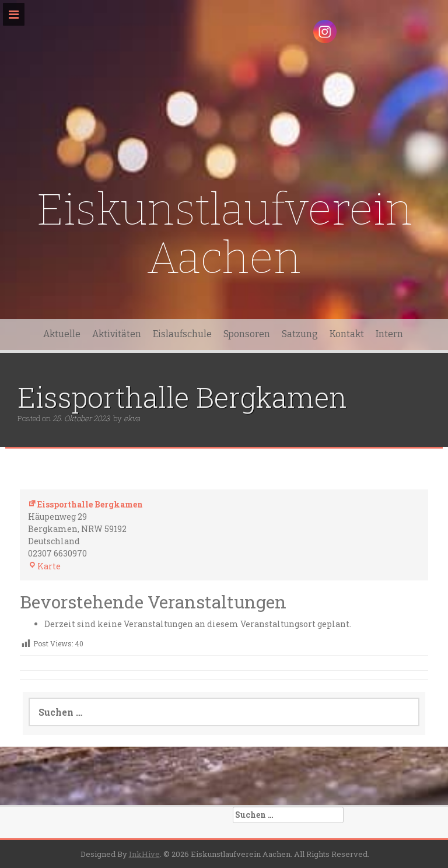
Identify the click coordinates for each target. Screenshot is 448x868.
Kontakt (347, 334)
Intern (389, 334)
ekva (132, 418)
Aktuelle (62, 334)
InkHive (144, 854)
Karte (44, 566)
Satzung (300, 334)
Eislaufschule (182, 334)
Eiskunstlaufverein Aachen (224, 234)
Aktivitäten (117, 334)
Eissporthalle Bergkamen (85, 504)
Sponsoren (247, 334)
